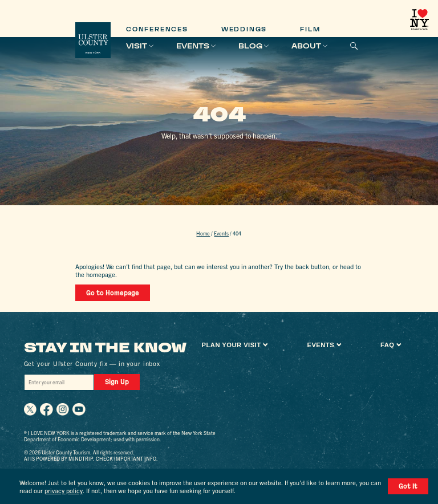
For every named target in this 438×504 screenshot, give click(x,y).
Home (203, 233)
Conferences (157, 29)
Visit (137, 46)
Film (310, 29)
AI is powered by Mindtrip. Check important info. (91, 458)
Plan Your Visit (232, 345)
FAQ (387, 345)
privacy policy (64, 490)
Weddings (244, 29)
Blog (250, 46)
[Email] (59, 382)
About (306, 46)
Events (193, 46)
